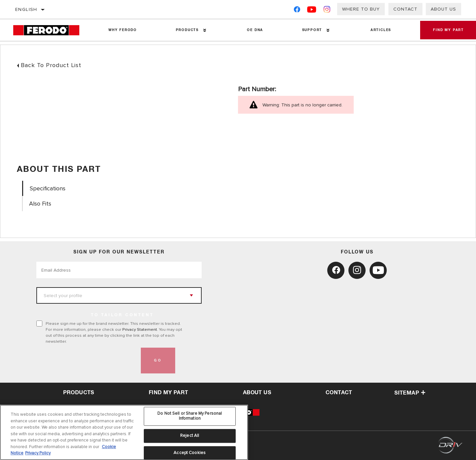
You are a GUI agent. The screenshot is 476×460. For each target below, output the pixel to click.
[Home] (51, 30)
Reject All (190, 436)
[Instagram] (327, 11)
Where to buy (361, 9)
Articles (380, 30)
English (26, 9)
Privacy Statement (140, 329)
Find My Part (169, 393)
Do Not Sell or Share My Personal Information (190, 416)
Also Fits (40, 204)
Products (187, 30)
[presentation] (87, 361)
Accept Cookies (190, 453)
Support (312, 30)
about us (257, 393)
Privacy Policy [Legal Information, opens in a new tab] (38, 453)
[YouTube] (312, 11)
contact (339, 393)
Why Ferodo (123, 30)
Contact (405, 9)
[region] (124, 432)
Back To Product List (51, 65)
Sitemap (410, 393)
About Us (443, 9)
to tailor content (122, 315)
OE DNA (255, 30)
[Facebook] (297, 11)
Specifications (48, 189)
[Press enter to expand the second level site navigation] (204, 30)
